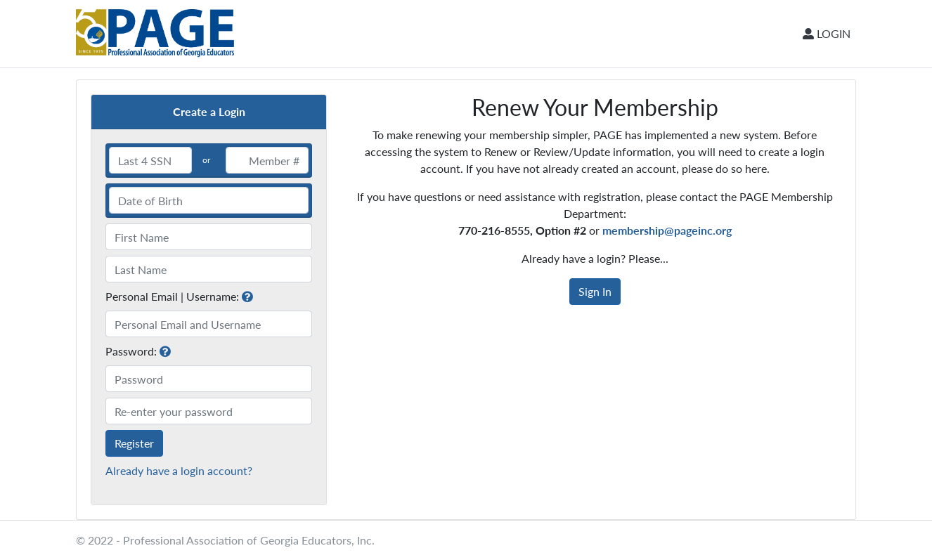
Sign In (595, 291)
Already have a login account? (179, 470)
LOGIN (827, 33)
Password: (131, 351)
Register (134, 443)
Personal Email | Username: (172, 296)
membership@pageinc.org (667, 230)
